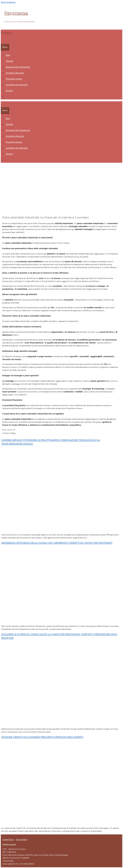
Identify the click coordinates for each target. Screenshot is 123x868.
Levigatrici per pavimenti (17, 85)
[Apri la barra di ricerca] (2, 41)
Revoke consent (9, 844)
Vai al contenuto (8, 2)
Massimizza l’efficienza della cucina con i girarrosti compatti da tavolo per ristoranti (57, 543)
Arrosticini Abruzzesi (15, 73)
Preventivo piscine (14, 79)
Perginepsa (16, 13)
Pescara (9, 91)
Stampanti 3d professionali (18, 67)
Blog (8, 55)
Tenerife (9, 61)
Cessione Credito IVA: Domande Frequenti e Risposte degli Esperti (42, 737)
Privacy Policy (22, 840)
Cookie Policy (8, 840)
